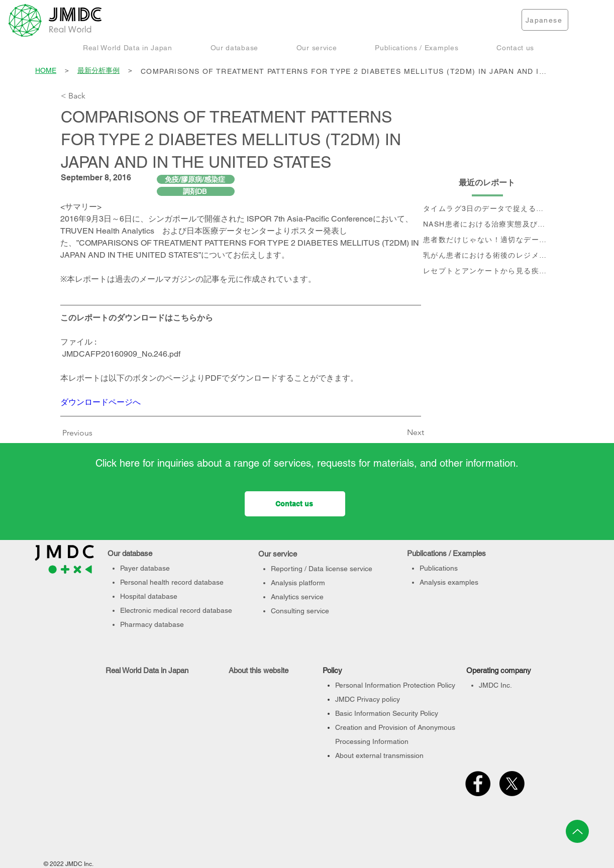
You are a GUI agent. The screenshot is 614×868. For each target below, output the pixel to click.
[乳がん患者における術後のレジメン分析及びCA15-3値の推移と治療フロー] (487, 255)
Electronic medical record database (176, 610)
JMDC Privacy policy (368, 699)
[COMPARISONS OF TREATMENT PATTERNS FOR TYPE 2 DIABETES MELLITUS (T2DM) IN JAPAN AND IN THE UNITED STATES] (347, 71)
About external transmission (379, 755)
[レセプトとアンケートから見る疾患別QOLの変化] (487, 271)
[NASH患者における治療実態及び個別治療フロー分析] (487, 224)
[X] (512, 784)
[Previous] (80, 433)
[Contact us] (295, 504)
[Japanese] (545, 20)
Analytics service (297, 597)
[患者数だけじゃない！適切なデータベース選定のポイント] (487, 240)
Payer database (145, 568)
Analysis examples (449, 582)
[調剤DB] (196, 191)
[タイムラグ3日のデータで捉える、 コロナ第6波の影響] (487, 209)
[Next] (399, 432)
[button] (128, 47)
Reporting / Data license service (322, 569)
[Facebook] (478, 784)
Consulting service (300, 611)
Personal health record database (172, 582)
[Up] (577, 831)
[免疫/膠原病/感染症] (196, 179)
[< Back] (94, 96)
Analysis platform (298, 583)
